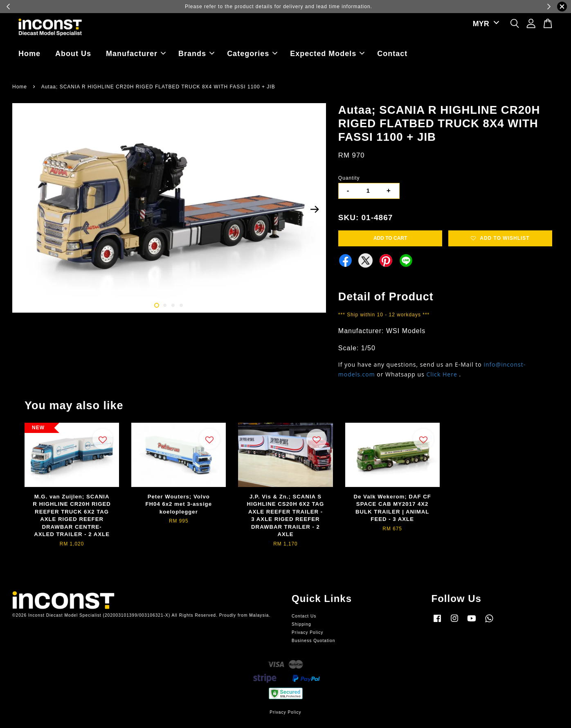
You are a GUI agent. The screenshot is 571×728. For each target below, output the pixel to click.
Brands (196, 54)
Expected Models (327, 54)
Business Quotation (313, 641)
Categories (252, 54)
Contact (392, 54)
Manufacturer (136, 54)
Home (29, 54)
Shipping (301, 624)
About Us (73, 54)
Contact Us (304, 616)
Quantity (349, 178)
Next (315, 210)
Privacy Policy (307, 632)
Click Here (442, 374)
